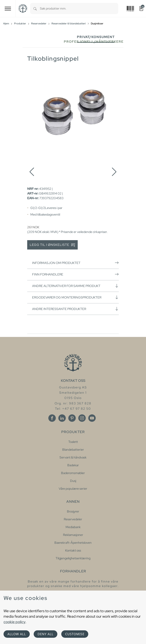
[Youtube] (92, 418)
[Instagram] (82, 418)
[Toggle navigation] (8, 8)
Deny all (46, 634)
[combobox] (79, 8)
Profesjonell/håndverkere (94, 42)
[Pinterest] (72, 418)
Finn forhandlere (75, 274)
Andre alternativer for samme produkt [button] (75, 286)
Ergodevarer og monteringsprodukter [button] (75, 297)
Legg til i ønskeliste (52, 245)
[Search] (35, 8)
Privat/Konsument (96, 37)
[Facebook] (52, 418)
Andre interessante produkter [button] (75, 309)
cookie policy (14, 622)
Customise (75, 634)
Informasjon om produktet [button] (75, 263)
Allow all (17, 634)
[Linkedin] (62, 418)
